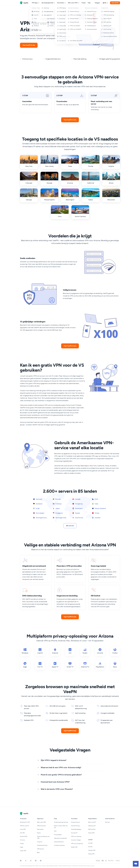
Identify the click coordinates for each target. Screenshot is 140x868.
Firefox (22, 844)
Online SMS (91, 833)
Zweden (96, 518)
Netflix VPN (74, 847)
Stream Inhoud (75, 822)
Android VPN (24, 836)
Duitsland (38, 504)
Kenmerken (61, 3)
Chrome (22, 840)
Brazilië (57, 499)
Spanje (76, 513)
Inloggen (97, 3)
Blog (38, 852)
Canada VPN (92, 850)
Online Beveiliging (76, 829)
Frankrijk (57, 504)
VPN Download (41, 826)
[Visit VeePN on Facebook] (21, 861)
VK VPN (90, 847)
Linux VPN (23, 829)
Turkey (96, 513)
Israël (36, 508)
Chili (95, 499)
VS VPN (90, 843)
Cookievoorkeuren (59, 845)
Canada (76, 499)
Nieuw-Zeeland (99, 508)
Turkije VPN (91, 854)
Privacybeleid (58, 835)
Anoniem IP (74, 833)
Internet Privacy (75, 826)
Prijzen (84, 3)
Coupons (40, 842)
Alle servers (70, 526)
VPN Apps (36, 3)
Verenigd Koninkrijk (41, 518)
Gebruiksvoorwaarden (60, 838)
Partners (107, 822)
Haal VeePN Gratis (29, 45)
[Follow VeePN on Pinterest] (41, 861)
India (95, 504)
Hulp (89, 3)
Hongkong (77, 504)
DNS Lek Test (92, 829)
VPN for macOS (24, 826)
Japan (56, 508)
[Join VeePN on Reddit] (36, 861)
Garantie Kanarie (59, 842)
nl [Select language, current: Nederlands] (105, 3)
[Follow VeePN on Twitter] (26, 861)
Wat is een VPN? (74, 3)
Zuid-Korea (78, 518)
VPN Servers (41, 849)
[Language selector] (105, 3)
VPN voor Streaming (77, 844)
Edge (22, 847)
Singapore (58, 513)
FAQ (55, 831)
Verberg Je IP (92, 826)
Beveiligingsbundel (48, 3)
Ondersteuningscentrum (61, 822)
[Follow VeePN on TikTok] (31, 861)
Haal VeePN (115, 3)
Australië (38, 499)
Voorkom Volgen (76, 840)
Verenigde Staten (60, 518)
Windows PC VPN (25, 822)
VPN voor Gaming (76, 836)
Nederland (77, 508)
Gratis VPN (23, 851)
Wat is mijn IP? (92, 822)
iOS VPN (22, 833)
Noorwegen (39, 513)
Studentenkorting (42, 845)
